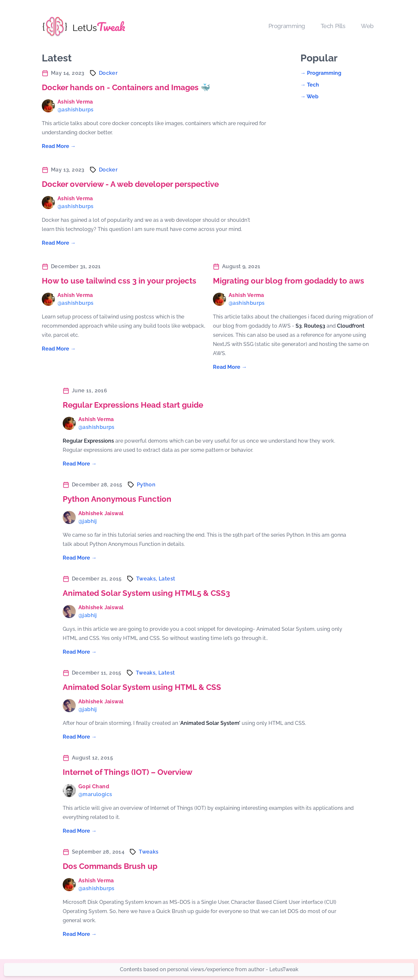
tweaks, (147, 579)
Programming (287, 26)
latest (167, 579)
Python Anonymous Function (117, 499)
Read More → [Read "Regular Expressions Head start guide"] (80, 464)
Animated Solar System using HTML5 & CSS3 (146, 593)
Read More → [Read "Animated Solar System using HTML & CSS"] (80, 737)
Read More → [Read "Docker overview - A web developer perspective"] (59, 243)
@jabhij (88, 521)
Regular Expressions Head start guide (133, 405)
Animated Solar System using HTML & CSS (142, 687)
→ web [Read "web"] (309, 97)
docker (108, 73)
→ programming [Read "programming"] (321, 73)
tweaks (149, 852)
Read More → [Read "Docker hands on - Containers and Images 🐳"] (59, 146)
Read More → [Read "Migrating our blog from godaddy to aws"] (230, 367)
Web (367, 26)
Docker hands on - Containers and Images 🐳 (126, 87)
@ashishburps (76, 110)
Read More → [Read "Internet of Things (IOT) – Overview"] (80, 831)
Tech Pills (333, 26)
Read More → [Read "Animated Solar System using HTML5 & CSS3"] (80, 652)
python (146, 485)
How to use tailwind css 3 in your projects (119, 281)
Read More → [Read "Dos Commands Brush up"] (80, 934)
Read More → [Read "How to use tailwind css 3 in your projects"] (59, 349)
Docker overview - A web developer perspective (130, 184)
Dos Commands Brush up (110, 866)
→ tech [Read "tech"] (310, 85)
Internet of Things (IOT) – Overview (128, 772)
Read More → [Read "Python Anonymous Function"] (80, 558)
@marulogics (95, 794)
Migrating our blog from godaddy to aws (289, 281)
